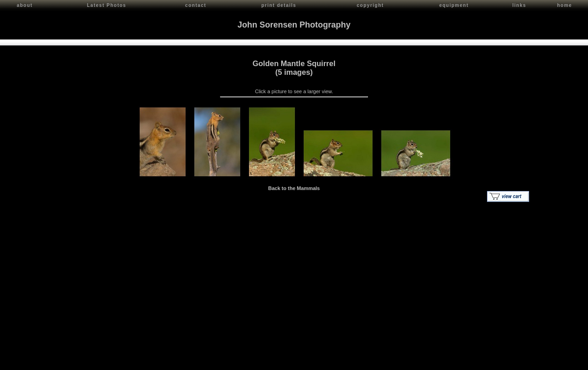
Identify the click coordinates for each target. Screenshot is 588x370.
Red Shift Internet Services (554, 361)
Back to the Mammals (294, 187)
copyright (370, 5)
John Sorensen (59, 361)
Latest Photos (107, 5)
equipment (454, 5)
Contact (88, 361)
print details (279, 5)
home (565, 5)
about (25, 5)
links (519, 5)
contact (196, 5)
